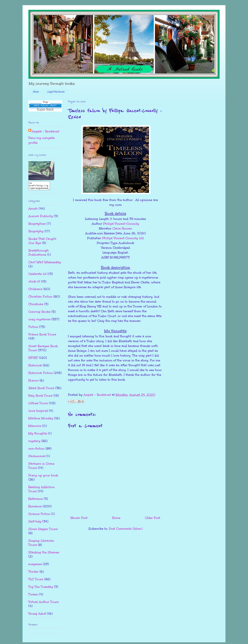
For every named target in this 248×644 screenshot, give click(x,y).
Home (36, 92)
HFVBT (33, 359)
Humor (33, 382)
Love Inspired (38, 412)
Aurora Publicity (41, 218)
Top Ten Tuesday (41, 588)
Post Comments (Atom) (126, 529)
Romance (35, 508)
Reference (36, 500)
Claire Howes (122, 228)
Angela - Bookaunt (46, 131)
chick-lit (34, 283)
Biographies (37, 225)
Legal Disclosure (56, 92)
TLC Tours (36, 581)
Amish (33, 210)
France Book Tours (42, 336)
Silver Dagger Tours (43, 531)
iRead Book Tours (41, 390)
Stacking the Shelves (44, 554)
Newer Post (79, 518)
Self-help (35, 523)
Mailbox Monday (41, 420)
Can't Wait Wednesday (45, 264)
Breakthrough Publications (39, 254)
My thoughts (38, 435)
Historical (35, 367)
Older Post (153, 518)
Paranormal (37, 458)
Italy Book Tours (40, 397)
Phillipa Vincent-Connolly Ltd (123, 238)
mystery (34, 443)
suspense (35, 566)
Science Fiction (39, 515)
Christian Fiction (40, 298)
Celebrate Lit (37, 275)
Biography (36, 233)
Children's (35, 291)
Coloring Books (39, 313)
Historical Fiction (41, 374)
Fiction (33, 328)
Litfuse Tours (38, 405)
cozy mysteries (39, 321)
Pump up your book (43, 477)
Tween (33, 596)
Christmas (36, 306)
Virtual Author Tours (44, 603)
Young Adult (37, 615)
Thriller (33, 573)
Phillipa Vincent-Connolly (121, 224)
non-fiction (36, 450)
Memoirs (35, 427)
